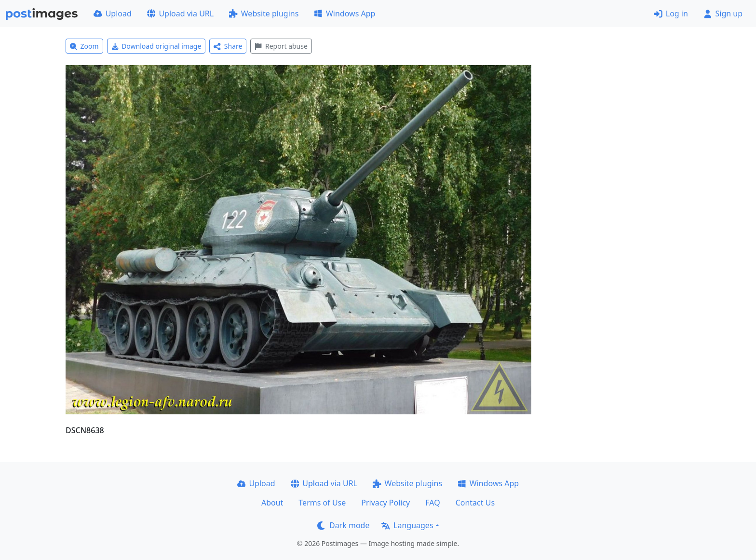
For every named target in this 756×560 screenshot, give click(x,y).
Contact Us (475, 503)
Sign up (723, 14)
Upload (113, 14)
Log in (671, 14)
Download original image (156, 46)
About (272, 503)
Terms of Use (322, 503)
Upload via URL (180, 14)
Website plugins (264, 14)
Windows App (344, 14)
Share (228, 46)
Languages (407, 525)
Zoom (84, 46)
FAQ (432, 503)
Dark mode (343, 525)
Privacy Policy (385, 503)
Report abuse (281, 46)
